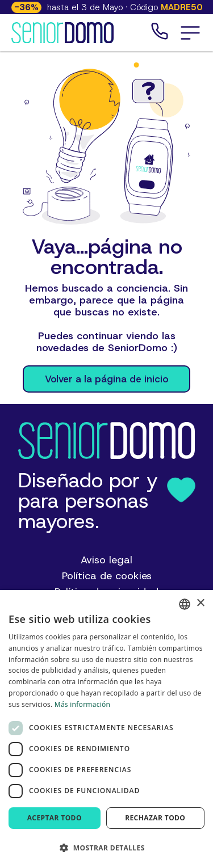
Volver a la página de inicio (106, 379)
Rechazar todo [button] (155, 818)
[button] (190, 33)
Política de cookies (107, 576)
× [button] (200, 603)
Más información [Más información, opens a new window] (82, 704)
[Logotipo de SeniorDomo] (62, 33)
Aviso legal (106, 560)
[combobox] (185, 604)
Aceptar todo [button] (55, 818)
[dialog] (106, 729)
